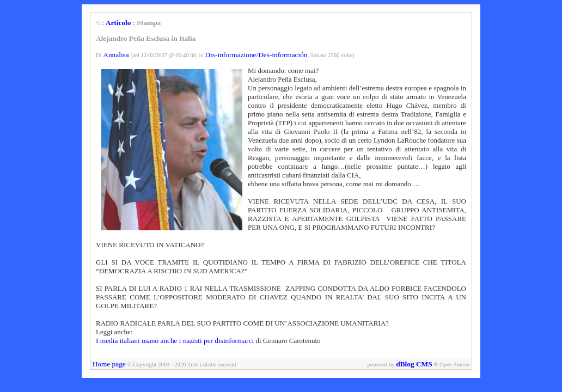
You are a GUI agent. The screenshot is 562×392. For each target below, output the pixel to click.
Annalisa (116, 55)
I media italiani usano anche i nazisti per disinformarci (175, 341)
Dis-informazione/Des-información (256, 55)
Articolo (118, 23)
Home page (109, 364)
